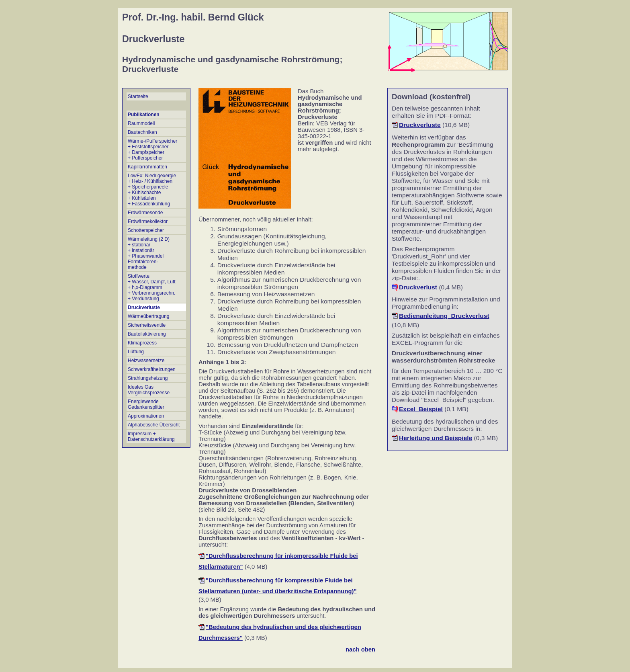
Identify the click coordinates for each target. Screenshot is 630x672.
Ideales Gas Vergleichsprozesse (149, 390)
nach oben (360, 649)
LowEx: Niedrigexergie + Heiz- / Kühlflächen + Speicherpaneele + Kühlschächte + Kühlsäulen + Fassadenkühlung (152, 190)
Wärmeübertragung (148, 316)
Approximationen (146, 416)
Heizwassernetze (146, 361)
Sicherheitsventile (147, 325)
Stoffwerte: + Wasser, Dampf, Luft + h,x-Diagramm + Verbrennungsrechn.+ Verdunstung (152, 287)
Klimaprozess (142, 343)
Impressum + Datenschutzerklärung (151, 436)
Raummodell (141, 123)
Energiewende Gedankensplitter (146, 404)
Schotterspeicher (146, 230)
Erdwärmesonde (145, 213)
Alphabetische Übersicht (154, 425)
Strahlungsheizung (148, 378)
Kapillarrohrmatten (147, 167)
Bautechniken (142, 132)
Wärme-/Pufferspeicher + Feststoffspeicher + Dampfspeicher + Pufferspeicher (152, 150)
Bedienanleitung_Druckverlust (444, 316)
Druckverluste (144, 307)
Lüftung (136, 352)
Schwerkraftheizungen (152, 369)
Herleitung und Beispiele (436, 438)
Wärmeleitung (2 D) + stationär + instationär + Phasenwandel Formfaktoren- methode (149, 253)
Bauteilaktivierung (147, 334)
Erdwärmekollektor (148, 221)
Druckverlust (418, 287)
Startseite (138, 96)
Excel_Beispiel (421, 409)
